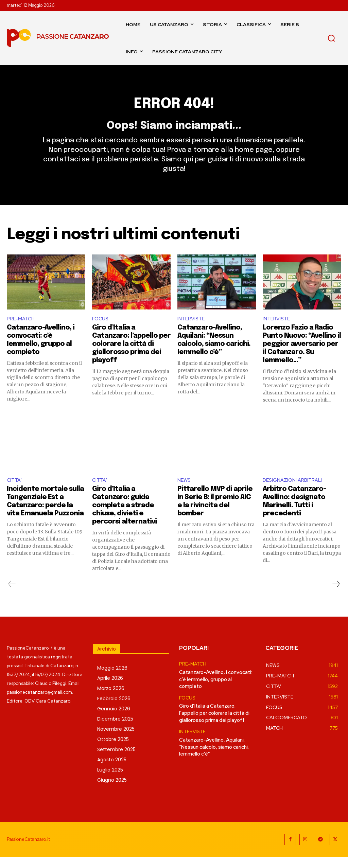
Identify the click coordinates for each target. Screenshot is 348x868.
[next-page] (336, 595)
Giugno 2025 (112, 791)
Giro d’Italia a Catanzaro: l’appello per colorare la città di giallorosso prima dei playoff (131, 354)
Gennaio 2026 (114, 720)
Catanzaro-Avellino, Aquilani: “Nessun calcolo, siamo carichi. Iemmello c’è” (214, 754)
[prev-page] (12, 595)
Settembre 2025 (116, 761)
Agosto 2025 (112, 771)
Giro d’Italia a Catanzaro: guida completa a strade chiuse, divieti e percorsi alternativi (124, 517)
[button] (331, 38)
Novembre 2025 (116, 740)
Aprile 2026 (110, 689)
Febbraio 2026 (114, 710)
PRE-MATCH (22, 328)
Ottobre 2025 (113, 750)
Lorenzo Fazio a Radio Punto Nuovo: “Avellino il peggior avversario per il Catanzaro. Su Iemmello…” (302, 354)
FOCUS (101, 328)
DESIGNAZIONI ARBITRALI (295, 491)
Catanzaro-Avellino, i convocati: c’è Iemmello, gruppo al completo (215, 689)
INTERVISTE (192, 328)
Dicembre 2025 (115, 730)
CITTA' (15, 491)
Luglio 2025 (110, 781)
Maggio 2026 (112, 679)
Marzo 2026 (111, 699)
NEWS (185, 491)
